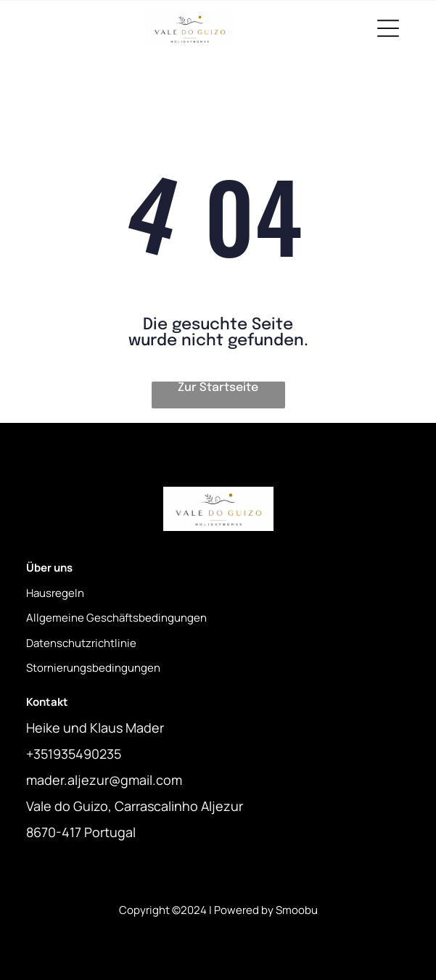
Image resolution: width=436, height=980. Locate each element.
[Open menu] (388, 28)
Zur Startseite (218, 388)
